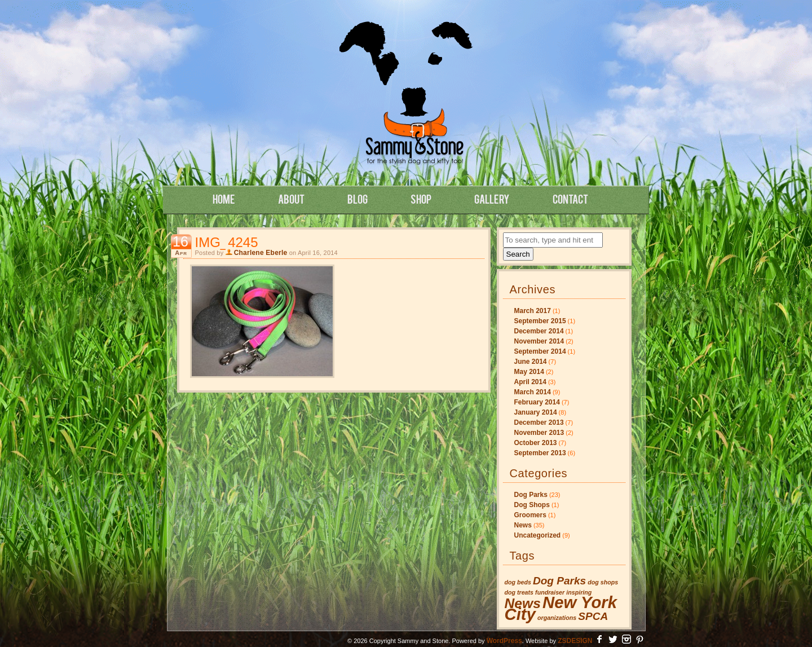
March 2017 (533, 311)
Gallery (492, 199)
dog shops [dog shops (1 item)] (603, 582)
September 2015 (540, 321)
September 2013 (540, 453)
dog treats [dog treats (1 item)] (519, 592)
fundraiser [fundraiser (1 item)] (550, 592)
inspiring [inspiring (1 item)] (579, 592)
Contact (570, 199)
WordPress (504, 641)
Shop (421, 199)
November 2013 (539, 433)
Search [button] (518, 254)
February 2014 (537, 402)
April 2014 (530, 382)
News (523, 525)
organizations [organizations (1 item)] (557, 618)
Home (224, 199)
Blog (358, 199)
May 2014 (529, 372)
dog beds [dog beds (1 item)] (518, 582)
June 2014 (531, 362)
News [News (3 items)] (523, 603)
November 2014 (539, 341)
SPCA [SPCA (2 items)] (593, 616)
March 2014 (533, 392)
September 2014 (540, 351)
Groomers (530, 515)
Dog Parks (531, 495)
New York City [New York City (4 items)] (561, 608)
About (291, 199)
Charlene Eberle (261, 253)
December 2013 (539, 422)
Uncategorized (538, 535)
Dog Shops (532, 505)
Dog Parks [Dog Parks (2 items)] (559, 581)
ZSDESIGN (575, 641)
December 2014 (539, 331)
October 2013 (536, 443)
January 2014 (536, 412)
